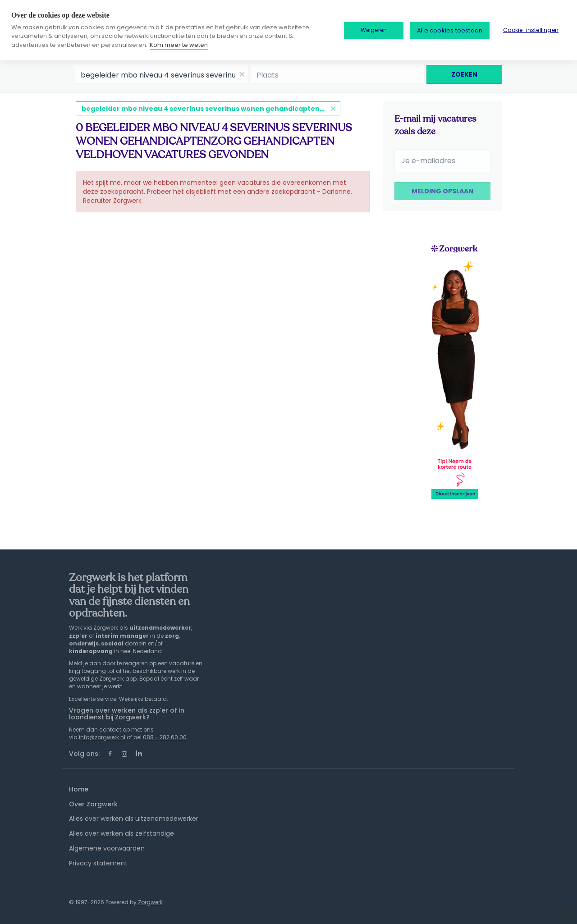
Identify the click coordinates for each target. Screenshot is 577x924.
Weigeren (374, 30)
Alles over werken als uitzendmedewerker (134, 819)
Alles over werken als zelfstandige (121, 833)
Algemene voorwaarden (107, 848)
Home (79, 789)
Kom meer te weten (179, 45)
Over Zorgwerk (93, 804)
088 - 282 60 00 (165, 737)
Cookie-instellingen (531, 30)
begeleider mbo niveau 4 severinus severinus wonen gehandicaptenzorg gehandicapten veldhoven (211, 109)
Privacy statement (98, 863)
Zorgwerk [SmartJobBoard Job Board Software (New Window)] (150, 902)
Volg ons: (84, 754)
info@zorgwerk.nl (102, 737)
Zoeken (464, 74)
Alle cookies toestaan (450, 30)
